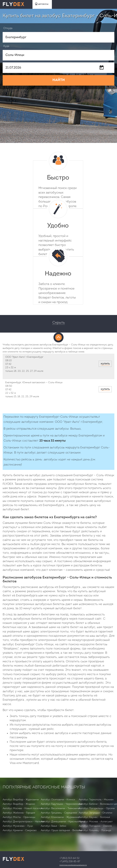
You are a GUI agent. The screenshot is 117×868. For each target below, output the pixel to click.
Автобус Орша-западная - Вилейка (62, 830)
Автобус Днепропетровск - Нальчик (24, 822)
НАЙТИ (59, 80)
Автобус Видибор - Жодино (19, 804)
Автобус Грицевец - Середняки (59, 813)
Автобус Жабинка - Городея (19, 813)
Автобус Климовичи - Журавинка (60, 817)
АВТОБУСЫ (42, 4)
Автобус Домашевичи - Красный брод (63, 822)
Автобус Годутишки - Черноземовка (62, 804)
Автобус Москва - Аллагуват (96, 822)
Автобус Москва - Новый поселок (22, 808)
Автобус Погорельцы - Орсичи (97, 808)
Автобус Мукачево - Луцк (18, 826)
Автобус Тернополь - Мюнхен (96, 800)
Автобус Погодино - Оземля (95, 826)
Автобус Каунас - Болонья (94, 817)
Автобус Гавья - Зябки (53, 826)
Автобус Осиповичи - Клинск (58, 800)
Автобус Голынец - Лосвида (95, 830)
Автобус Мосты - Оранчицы (19, 817)
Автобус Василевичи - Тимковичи (60, 808)
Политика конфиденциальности (73, 865)
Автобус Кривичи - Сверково (20, 830)
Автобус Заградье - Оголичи (95, 813)
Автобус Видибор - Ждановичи (21, 800)
